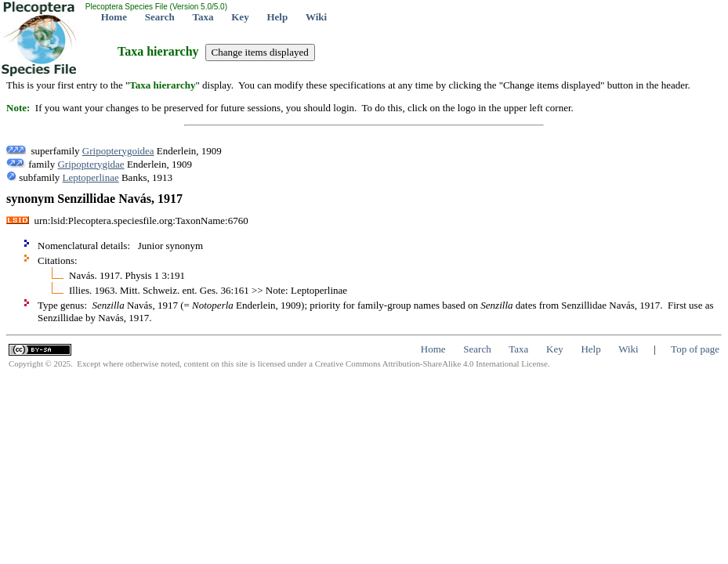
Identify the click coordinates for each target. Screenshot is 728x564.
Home (114, 17)
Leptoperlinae (91, 177)
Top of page (695, 349)
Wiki (316, 17)
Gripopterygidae (91, 164)
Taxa (203, 17)
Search (160, 17)
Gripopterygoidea (118, 151)
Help (277, 17)
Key (240, 17)
